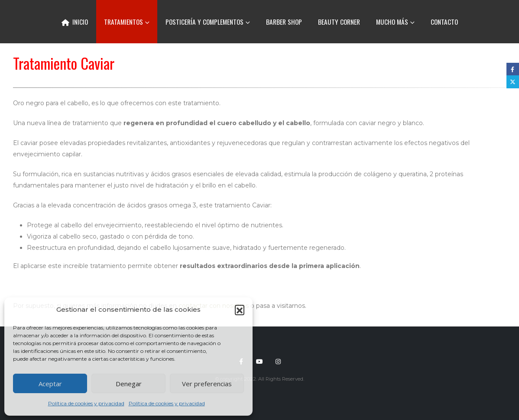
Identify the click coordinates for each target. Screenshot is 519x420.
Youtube (259, 362)
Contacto (444, 22)
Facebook (513, 69)
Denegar (129, 384)
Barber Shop (284, 22)
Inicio (75, 22)
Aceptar (50, 384)
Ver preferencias (207, 384)
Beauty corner (339, 22)
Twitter (513, 82)
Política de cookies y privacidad (86, 403)
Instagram (278, 362)
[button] (240, 310)
